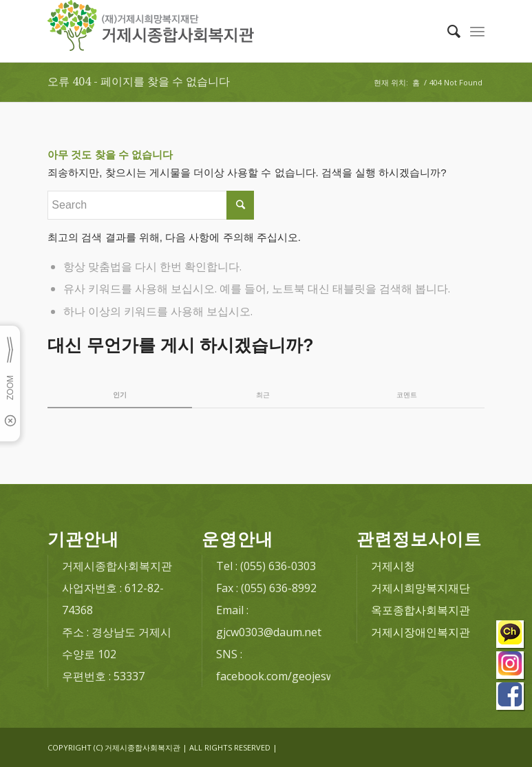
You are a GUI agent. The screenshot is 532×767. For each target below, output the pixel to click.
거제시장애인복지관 (421, 632)
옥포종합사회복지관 (421, 610)
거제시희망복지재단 (421, 588)
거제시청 (393, 566)
